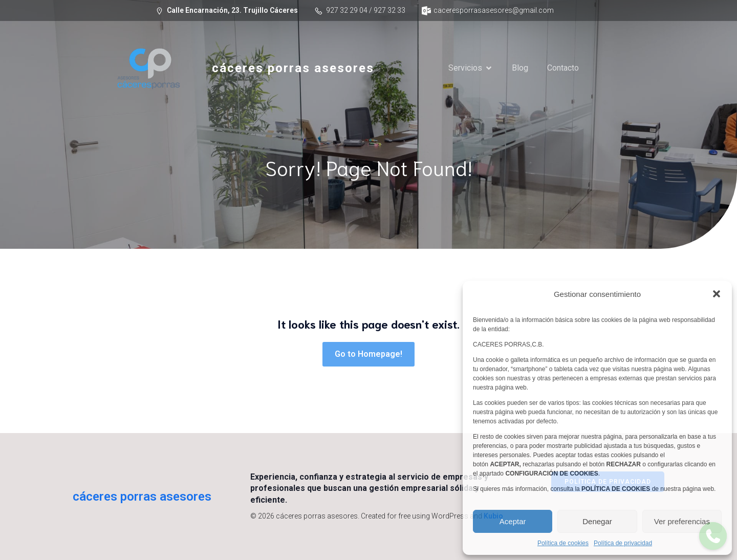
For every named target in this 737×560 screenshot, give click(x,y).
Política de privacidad (623, 543)
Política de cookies (563, 543)
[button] (717, 294)
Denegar (597, 521)
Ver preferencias (682, 521)
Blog (520, 68)
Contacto (563, 68)
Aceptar (513, 521)
